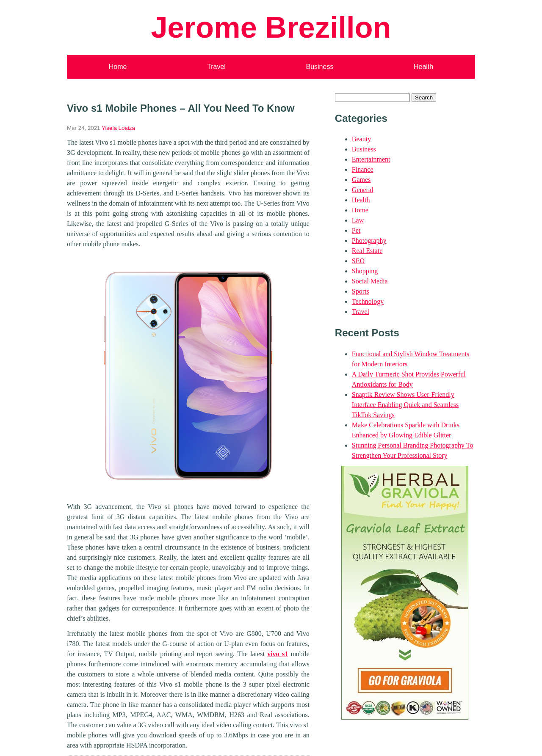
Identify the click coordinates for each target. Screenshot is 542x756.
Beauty (361, 139)
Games (361, 180)
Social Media (370, 281)
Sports (361, 291)
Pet (356, 230)
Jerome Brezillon (271, 27)
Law (358, 220)
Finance (363, 169)
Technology (368, 301)
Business (319, 67)
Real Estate (367, 251)
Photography (369, 241)
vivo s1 (278, 654)
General (363, 190)
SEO (358, 261)
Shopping (365, 271)
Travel (216, 67)
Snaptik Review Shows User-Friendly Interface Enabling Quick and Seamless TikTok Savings (405, 405)
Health (423, 67)
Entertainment (371, 159)
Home (118, 67)
